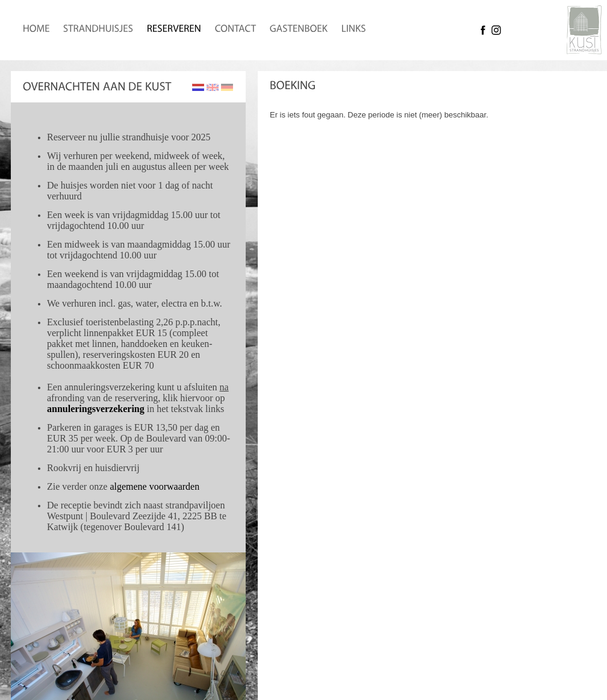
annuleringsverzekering (96, 409)
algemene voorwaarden (154, 486)
